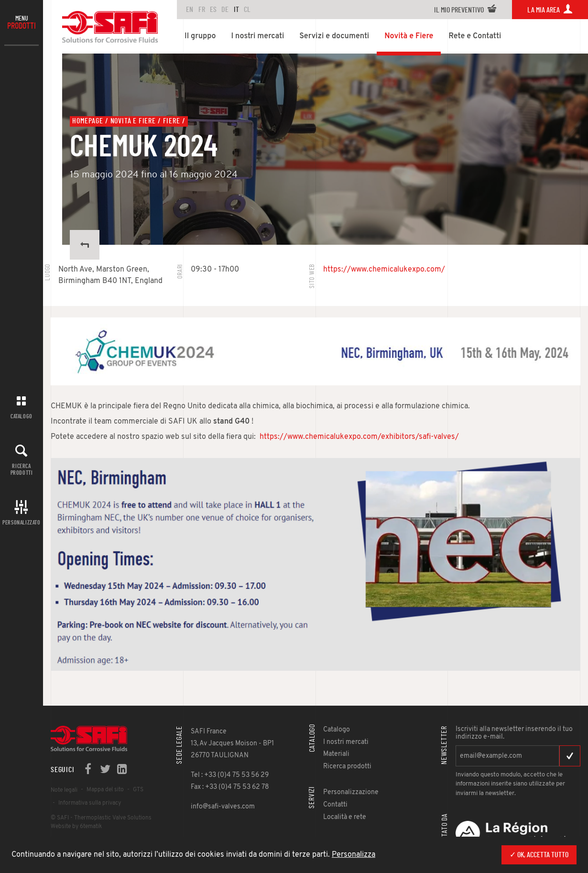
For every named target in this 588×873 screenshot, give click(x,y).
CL (247, 10)
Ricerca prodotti (22, 469)
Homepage (87, 121)
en (190, 10)
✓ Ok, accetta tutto (539, 855)
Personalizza (354, 855)
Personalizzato (21, 523)
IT (236, 10)
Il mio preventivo (465, 10)
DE (225, 10)
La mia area (550, 10)
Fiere (172, 121)
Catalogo (22, 416)
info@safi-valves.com (223, 807)
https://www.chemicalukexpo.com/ (384, 270)
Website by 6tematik (76, 827)
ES (213, 10)
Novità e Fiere (133, 121)
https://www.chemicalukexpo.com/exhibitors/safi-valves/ (359, 437)
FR (202, 10)
